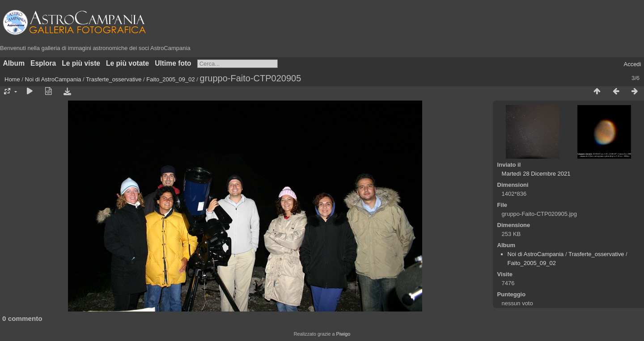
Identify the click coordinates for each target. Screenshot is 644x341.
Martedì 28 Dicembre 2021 (536, 174)
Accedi (632, 64)
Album (14, 63)
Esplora (43, 63)
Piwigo (343, 334)
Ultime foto (173, 63)
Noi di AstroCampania (53, 79)
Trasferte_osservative (114, 79)
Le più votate (127, 63)
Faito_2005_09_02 (170, 79)
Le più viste (81, 63)
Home (12, 79)
